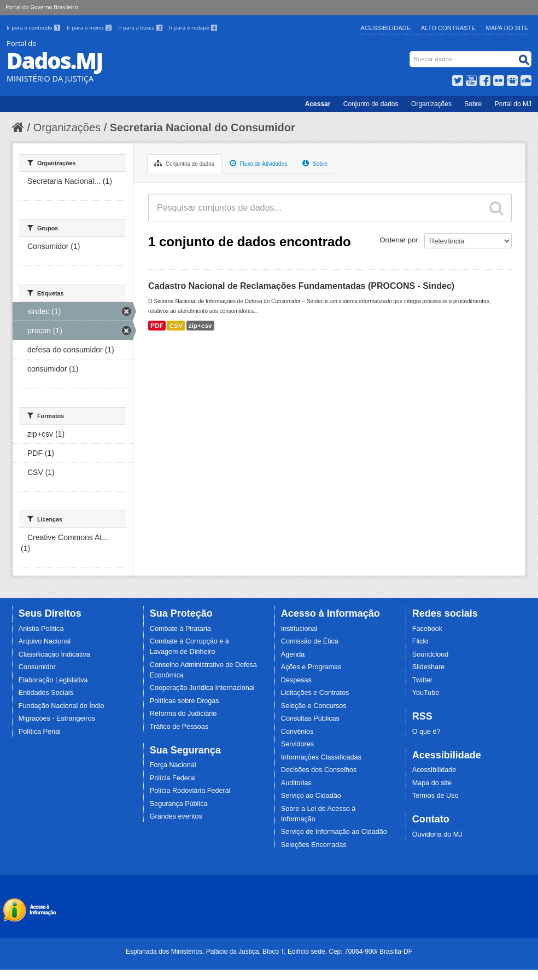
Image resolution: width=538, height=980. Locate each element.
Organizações (431, 104)
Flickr (420, 641)
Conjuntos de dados (184, 163)
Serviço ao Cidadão (311, 796)
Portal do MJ (513, 104)
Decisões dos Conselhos (319, 770)
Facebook (427, 629)
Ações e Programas (311, 667)
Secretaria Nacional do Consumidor (203, 127)
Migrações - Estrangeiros (57, 718)
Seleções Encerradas (314, 845)
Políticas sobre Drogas (185, 701)
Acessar (318, 104)
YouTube (426, 693)
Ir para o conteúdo (34, 28)
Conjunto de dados (371, 104)
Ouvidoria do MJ (437, 834)
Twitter (422, 680)
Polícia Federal (173, 778)
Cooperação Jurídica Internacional (202, 688)
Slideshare (429, 667)
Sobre (473, 104)
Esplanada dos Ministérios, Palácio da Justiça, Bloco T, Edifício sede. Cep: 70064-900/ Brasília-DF (269, 952)
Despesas (296, 680)
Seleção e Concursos (314, 706)
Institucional (299, 629)
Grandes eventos (176, 816)
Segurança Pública (179, 804)
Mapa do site (432, 783)
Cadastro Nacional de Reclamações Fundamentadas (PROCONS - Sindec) (301, 286)
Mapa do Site (507, 28)
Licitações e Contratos (315, 693)
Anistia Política (41, 629)
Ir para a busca (141, 28)
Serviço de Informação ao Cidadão (334, 832)
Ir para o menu (90, 28)
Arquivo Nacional (45, 641)
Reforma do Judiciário (183, 714)
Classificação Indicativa (54, 654)
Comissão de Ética (310, 641)
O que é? (426, 732)
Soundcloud (431, 654)
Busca (411, 53)
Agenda (293, 654)
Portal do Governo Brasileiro (42, 7)
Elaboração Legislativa (53, 680)
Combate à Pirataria (180, 629)
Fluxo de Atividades (259, 163)
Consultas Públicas (310, 718)
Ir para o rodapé (193, 28)
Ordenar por (399, 240)
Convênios (297, 732)
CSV (176, 326)
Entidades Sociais (46, 693)
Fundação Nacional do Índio (62, 706)
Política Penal (40, 732)
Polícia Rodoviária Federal (190, 791)
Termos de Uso (435, 796)
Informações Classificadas (321, 757)
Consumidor (37, 667)
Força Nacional (173, 765)
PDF (157, 326)
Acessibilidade (385, 28)
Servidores (297, 744)
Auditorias (296, 783)
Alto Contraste (448, 28)
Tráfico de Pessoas (179, 727)
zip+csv (200, 326)
